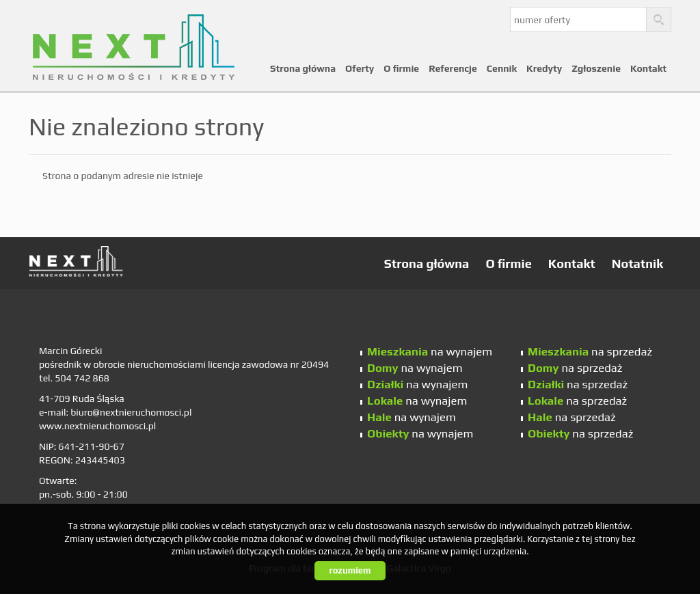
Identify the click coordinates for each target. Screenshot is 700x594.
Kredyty (544, 68)
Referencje (453, 68)
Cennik (502, 68)
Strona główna (303, 68)
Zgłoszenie (596, 68)
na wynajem (430, 351)
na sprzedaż (590, 351)
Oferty (360, 68)
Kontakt (648, 68)
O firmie (401, 68)
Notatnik (637, 264)
